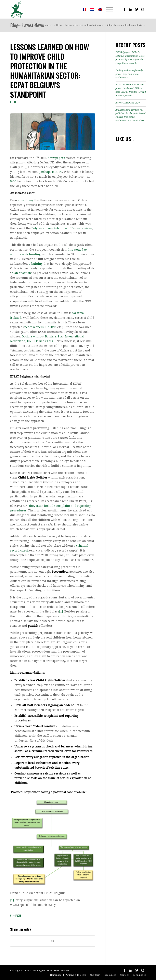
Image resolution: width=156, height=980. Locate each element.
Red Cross (46, 341)
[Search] (75, 9)
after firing (26, 200)
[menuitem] (75, 9)
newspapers (56, 158)
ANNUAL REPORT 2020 (128, 103)
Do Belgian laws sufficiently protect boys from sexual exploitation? (129, 74)
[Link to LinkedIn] (131, 9)
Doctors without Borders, (39, 336)
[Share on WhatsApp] (53, 941)
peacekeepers (34, 327)
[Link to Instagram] (143, 9)
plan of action (21, 273)
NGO (13, 181)
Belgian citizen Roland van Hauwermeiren (62, 228)
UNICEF (32, 341)
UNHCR (50, 327)
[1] (61, 611)
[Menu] (107, 9)
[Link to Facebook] (125, 9)
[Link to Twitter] (137, 9)
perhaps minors (51, 172)
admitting (36, 264)
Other (13, 102)
